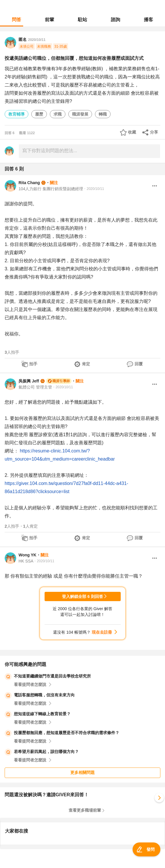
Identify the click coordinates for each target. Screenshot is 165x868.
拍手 (33, 364)
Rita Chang (29, 183)
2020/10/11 (37, 40)
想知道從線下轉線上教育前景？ (42, 714)
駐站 (82, 20)
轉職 (103, 114)
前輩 (49, 20)
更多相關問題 (82, 772)
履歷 (39, 114)
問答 (16, 20)
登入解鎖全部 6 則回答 (82, 596)
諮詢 (115, 20)
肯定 (86, 364)
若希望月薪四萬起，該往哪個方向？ (46, 752)
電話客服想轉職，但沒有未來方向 (44, 695)
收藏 (132, 132)
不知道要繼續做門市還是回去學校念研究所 (52, 676)
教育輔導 (16, 114)
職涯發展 (80, 114)
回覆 (139, 364)
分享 (154, 132)
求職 (58, 114)
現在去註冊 (102, 632)
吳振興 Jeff (29, 381)
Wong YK (27, 555)
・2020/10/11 (93, 189)
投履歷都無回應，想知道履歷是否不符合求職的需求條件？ (67, 733)
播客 (148, 20)
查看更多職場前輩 (85, 810)
